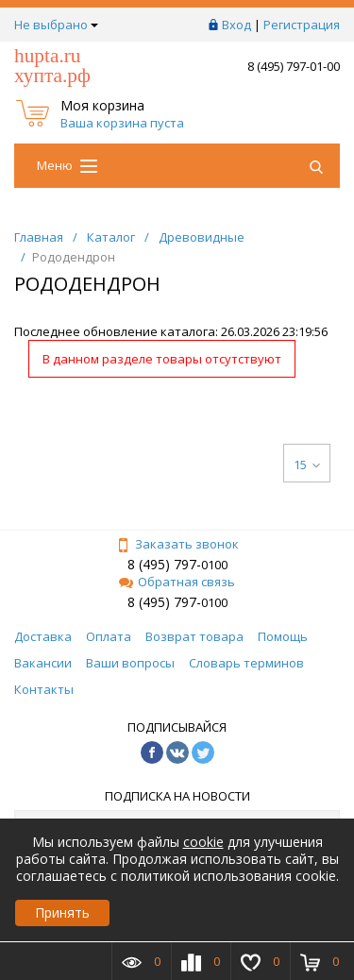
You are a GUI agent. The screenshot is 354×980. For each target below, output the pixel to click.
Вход (236, 25)
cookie (203, 842)
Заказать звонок (177, 544)
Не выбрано (56, 25)
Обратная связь (177, 582)
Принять (62, 912)
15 (307, 465)
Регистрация (302, 25)
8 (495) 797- (164, 564)
